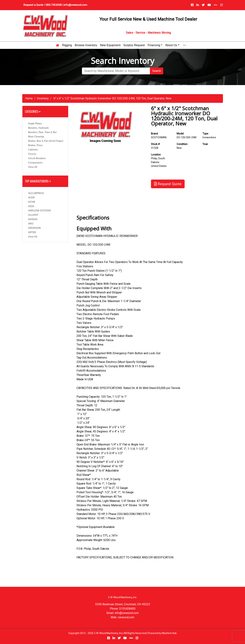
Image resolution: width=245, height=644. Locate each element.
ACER (31, 197)
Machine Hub (169, 633)
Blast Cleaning (36, 136)
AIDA (31, 206)
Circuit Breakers (37, 158)
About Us (171, 45)
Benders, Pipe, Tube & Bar (43, 132)
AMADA (33, 219)
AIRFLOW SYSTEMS (40, 210)
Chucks (32, 154)
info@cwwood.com (75, 5)
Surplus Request (134, 45)
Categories (33, 111)
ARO (31, 223)
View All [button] (33, 167)
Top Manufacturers (38, 181)
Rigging (67, 45)
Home (29, 98)
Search (157, 71)
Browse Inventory (86, 45)
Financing (154, 45)
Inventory (43, 98)
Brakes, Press (35, 145)
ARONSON (35, 228)
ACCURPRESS (36, 193)
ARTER (32, 232)
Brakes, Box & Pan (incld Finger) (46, 141)
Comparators (35, 162)
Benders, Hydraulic (39, 128)
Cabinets (33, 149)
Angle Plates (35, 123)
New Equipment (110, 45)
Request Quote (168, 184)
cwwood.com (126, 617)
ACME (32, 202)
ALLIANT (33, 215)
